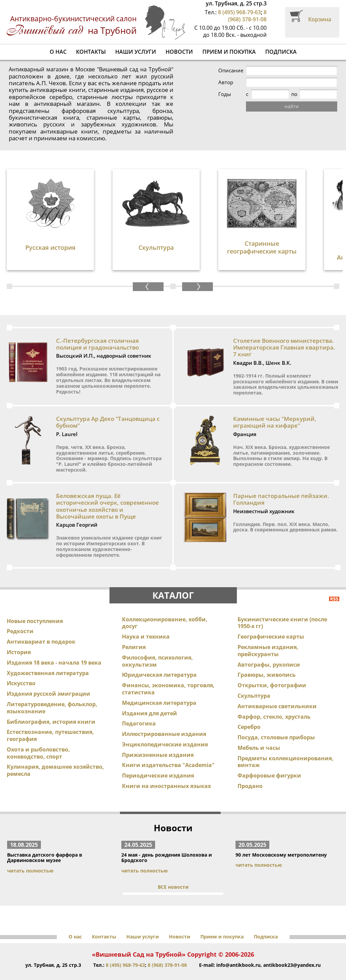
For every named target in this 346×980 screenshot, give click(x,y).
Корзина (320, 19)
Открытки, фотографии (272, 671)
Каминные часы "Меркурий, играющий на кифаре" (275, 408)
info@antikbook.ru (238, 951)
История (19, 638)
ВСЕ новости (173, 873)
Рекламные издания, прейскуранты (268, 637)
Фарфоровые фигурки (269, 762)
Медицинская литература (159, 689)
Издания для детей (150, 699)
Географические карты (271, 623)
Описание (231, 70)
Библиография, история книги (51, 708)
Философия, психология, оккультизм (157, 647)
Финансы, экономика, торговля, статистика (168, 675)
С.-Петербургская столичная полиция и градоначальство (97, 330)
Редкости (20, 618)
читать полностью (30, 857)
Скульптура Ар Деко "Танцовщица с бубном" (108, 408)
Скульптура (254, 682)
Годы (225, 94)
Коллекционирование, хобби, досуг (165, 609)
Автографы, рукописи (269, 651)
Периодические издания (158, 762)
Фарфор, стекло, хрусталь (274, 703)
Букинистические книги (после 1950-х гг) (282, 609)
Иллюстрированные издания (164, 720)
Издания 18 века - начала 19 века (54, 649)
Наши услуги (136, 52)
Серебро (249, 713)
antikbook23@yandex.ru (292, 951)
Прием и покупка (229, 52)
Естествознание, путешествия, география (50, 722)
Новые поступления (35, 607)
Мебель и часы (259, 734)
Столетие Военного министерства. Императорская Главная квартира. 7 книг (284, 334)
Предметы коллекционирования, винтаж (286, 748)
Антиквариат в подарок (41, 628)
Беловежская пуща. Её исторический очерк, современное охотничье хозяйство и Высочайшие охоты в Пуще (107, 492)
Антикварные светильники (277, 692)
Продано (250, 772)
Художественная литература (48, 659)
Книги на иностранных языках (166, 772)
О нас (58, 52)
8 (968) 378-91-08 (247, 16)
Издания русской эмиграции (48, 680)
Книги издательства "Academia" (168, 751)
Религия (134, 633)
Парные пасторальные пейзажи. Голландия (281, 485)
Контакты (91, 52)
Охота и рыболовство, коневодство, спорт (38, 739)
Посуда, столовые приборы (276, 723)
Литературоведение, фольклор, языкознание (52, 694)
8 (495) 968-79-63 (239, 12)
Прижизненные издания (158, 741)
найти (292, 106)
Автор (226, 82)
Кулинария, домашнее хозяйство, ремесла (55, 757)
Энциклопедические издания (165, 731)
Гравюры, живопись (267, 661)
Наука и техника (146, 623)
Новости (179, 52)
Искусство (21, 670)
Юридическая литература (159, 661)
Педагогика (139, 710)
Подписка (281, 52)
